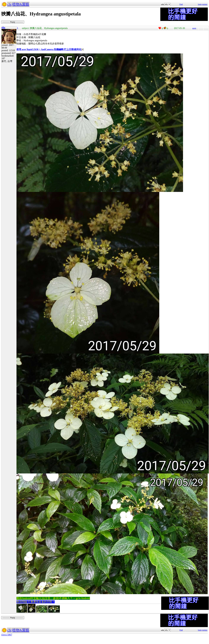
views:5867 (7, 635)
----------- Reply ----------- (13, 22)
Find (181, 4)
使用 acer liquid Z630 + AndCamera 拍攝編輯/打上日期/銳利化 (49, 49)
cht (9, 4)
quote (194, 28)
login (200, 4)
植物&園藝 (21, 4)
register (205, 4)
